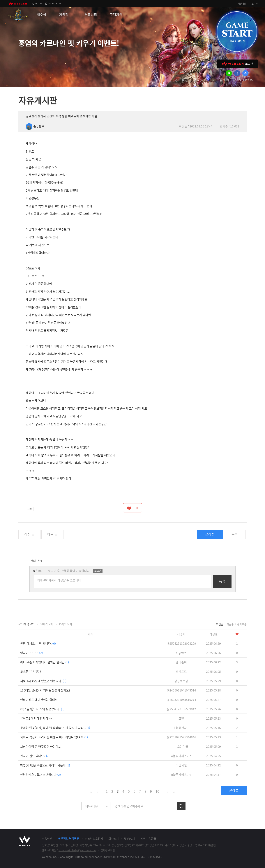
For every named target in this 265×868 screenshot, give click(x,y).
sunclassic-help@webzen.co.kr (77, 850)
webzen (17, 4)
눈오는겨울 (181, 746)
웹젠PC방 (130, 839)
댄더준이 (181, 662)
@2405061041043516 (181, 690)
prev (176, 80)
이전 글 (29, 534)
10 (157, 791)
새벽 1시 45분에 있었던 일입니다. (43, 681)
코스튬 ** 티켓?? (31, 671)
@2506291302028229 (181, 643)
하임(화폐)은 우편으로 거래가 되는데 (45, 765)
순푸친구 (35, 126)
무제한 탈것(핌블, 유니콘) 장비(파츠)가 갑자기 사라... (55, 728)
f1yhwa (181, 653)
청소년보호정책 (94, 839)
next (201, 80)
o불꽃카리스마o (181, 756)
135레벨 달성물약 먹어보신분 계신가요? (45, 690)
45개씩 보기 (65, 624)
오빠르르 (181, 671)
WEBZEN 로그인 (237, 64)
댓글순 (230, 624)
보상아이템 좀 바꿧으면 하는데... (40, 746)
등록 (222, 581)
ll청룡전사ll (181, 728)
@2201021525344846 (181, 737)
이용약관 (47, 839)
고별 (181, 718)
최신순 (220, 624)
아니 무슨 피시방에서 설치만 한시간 (45, 662)
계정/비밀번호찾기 (244, 80)
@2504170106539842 (181, 709)
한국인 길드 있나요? (35, 756)
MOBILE (53, 4)
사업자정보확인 (106, 850)
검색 (181, 806)
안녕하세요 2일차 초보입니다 (40, 775)
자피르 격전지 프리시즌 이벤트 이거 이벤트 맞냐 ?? (54, 737)
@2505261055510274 (181, 700)
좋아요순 (242, 624)
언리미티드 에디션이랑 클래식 (39, 700)
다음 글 (52, 534)
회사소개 (114, 839)
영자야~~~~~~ (31, 653)
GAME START (237, 32)
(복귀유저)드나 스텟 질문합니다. (42, 709)
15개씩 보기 (28, 624)
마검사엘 (181, 765)
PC (37, 4)
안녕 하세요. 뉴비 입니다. (38, 643)
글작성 (210, 534)
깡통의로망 (181, 681)
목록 (235, 534)
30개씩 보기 (47, 624)
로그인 (255, 4)
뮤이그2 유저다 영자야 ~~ (36, 718)
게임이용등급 (148, 839)
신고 (30, 509)
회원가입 (242, 4)
